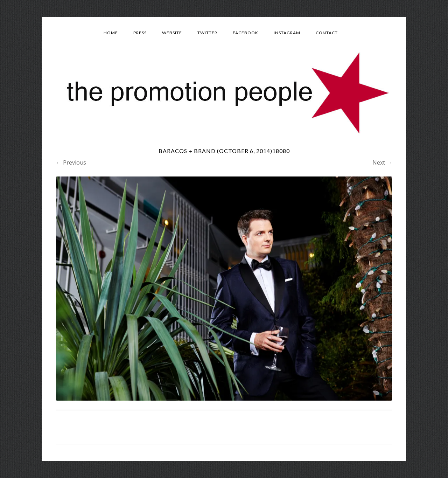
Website (172, 33)
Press (140, 33)
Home (111, 33)
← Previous (71, 162)
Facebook (246, 33)
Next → (382, 162)
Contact (327, 33)
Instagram (287, 33)
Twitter (207, 33)
